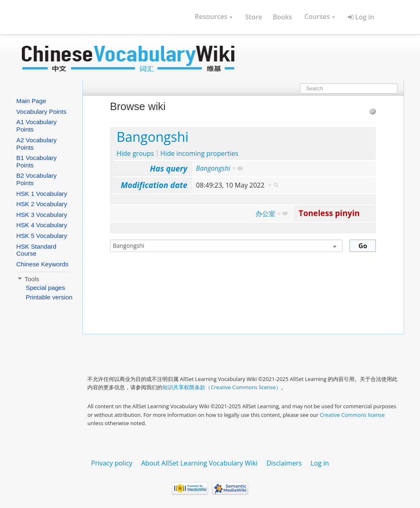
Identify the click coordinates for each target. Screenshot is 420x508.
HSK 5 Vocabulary (42, 236)
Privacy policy (112, 463)
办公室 (265, 214)
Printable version (49, 297)
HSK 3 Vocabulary (42, 215)
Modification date (154, 185)
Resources (214, 16)
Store (254, 17)
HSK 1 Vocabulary (42, 194)
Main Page (32, 101)
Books (283, 17)
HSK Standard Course (36, 250)
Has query (169, 168)
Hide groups (135, 153)
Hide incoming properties (199, 153)
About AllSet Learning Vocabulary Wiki (199, 463)
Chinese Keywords (43, 264)
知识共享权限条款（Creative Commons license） (222, 387)
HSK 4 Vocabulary (42, 225)
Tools (28, 279)
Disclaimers (284, 463)
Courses (320, 16)
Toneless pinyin (329, 213)
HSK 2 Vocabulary (42, 204)
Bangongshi (153, 137)
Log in (361, 17)
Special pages (46, 288)
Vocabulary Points (42, 112)
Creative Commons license (352, 415)
